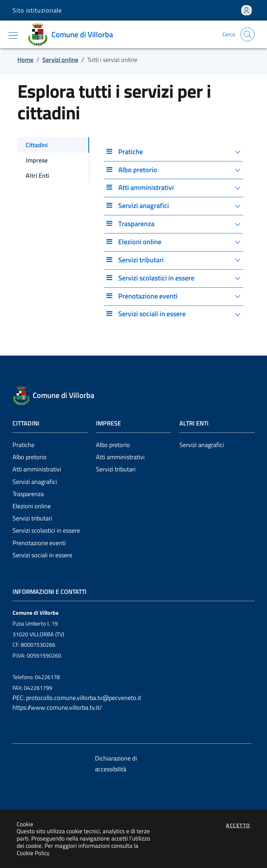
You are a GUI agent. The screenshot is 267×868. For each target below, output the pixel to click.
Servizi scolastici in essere (46, 530)
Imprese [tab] (37, 160)
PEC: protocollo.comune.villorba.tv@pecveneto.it (77, 698)
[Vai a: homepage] (72, 34)
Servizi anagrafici (35, 482)
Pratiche (23, 445)
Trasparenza (28, 494)
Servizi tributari (32, 518)
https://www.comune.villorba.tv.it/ (57, 707)
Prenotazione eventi (39, 543)
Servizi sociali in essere (42, 555)
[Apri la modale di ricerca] (248, 34)
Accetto (238, 825)
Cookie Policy (33, 853)
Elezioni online (32, 506)
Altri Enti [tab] (37, 176)
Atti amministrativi (37, 469)
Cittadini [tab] (37, 145)
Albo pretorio (30, 457)
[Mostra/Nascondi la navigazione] (13, 35)
